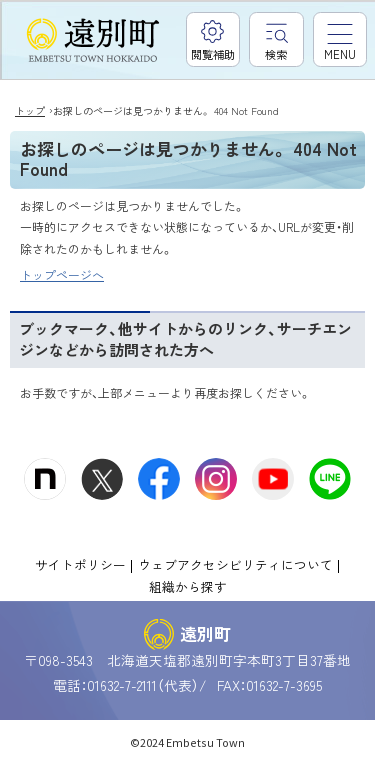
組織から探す (188, 586)
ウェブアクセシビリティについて (235, 564)
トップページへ (62, 274)
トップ (30, 110)
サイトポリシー (80, 564)
